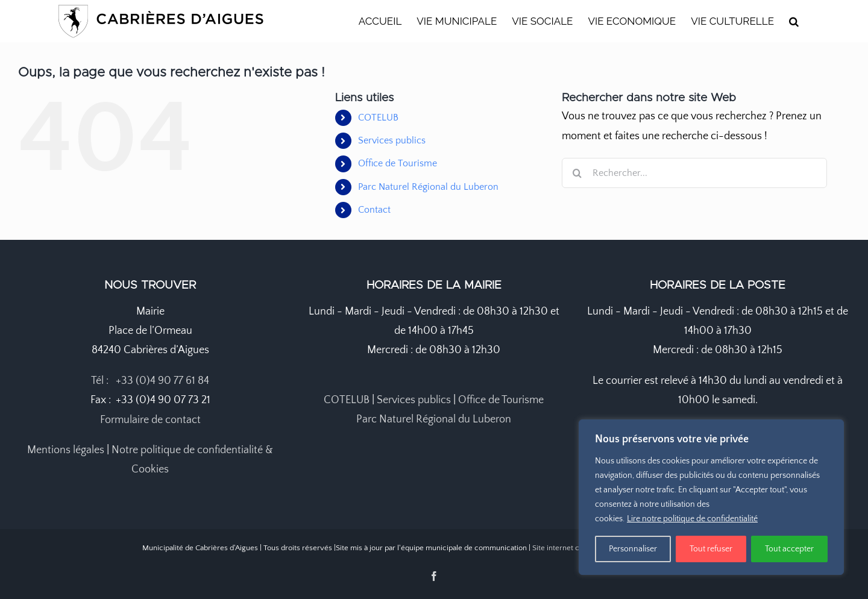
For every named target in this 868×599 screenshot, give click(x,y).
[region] (711, 497)
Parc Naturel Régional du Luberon (428, 187)
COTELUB (378, 118)
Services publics (392, 140)
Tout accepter (789, 549)
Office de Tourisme (398, 163)
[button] (794, 21)
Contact (374, 210)
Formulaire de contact (150, 420)
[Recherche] (577, 173)
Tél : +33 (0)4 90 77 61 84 (150, 381)
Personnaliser (633, 549)
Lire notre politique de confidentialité (692, 519)
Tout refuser (711, 549)
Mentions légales (66, 450)
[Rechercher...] (694, 173)
